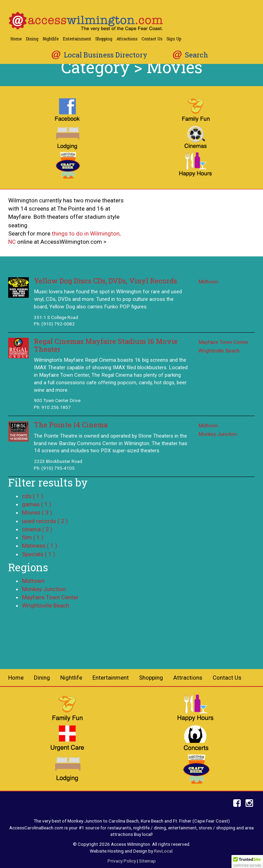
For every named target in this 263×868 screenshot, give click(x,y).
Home (16, 39)
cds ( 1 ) (33, 496)
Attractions (127, 39)
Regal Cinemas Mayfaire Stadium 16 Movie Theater (106, 345)
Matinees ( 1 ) (40, 546)
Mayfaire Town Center (223, 342)
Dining (32, 39)
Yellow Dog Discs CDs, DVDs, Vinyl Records (105, 281)
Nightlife (51, 39)
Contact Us (152, 39)
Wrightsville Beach (219, 351)
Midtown (208, 282)
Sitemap (147, 861)
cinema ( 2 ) (37, 529)
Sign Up (174, 39)
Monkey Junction (218, 434)
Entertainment (77, 39)
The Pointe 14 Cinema (71, 425)
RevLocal (163, 851)
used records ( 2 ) (45, 521)
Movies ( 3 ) (37, 512)
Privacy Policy (122, 861)
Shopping (104, 39)
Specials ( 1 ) (39, 554)
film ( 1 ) (33, 537)
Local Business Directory (105, 55)
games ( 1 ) (37, 504)
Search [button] (197, 55)
